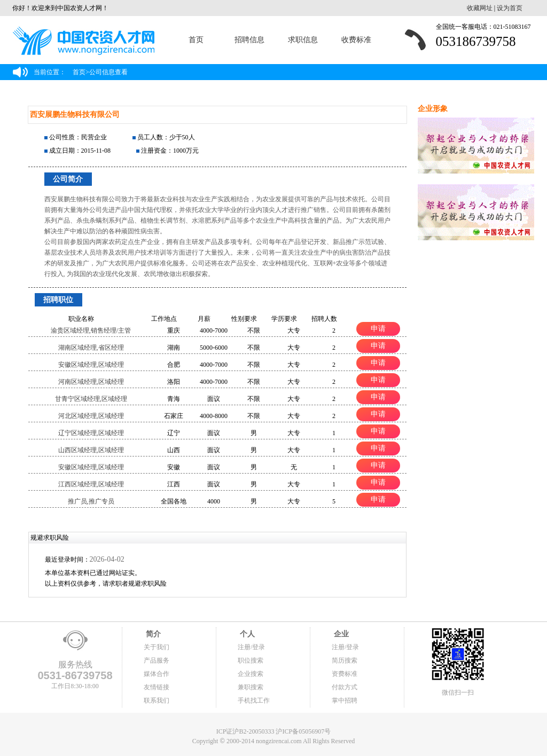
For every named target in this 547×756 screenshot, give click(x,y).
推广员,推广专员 (91, 501)
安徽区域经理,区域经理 (91, 365)
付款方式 (345, 687)
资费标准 (345, 674)
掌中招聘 (345, 700)
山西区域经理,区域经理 (91, 450)
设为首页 (510, 8)
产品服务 (157, 660)
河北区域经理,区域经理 (91, 416)
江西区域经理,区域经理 (91, 484)
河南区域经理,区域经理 (91, 382)
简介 (152, 634)
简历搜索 (345, 660)
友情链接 (157, 687)
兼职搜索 (251, 687)
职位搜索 (251, 660)
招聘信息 (249, 40)
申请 (378, 328)
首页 (196, 40)
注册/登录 (251, 647)
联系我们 (157, 700)
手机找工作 (254, 700)
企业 (340, 634)
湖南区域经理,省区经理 (91, 348)
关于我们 (157, 647)
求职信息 (303, 40)
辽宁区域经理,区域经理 (91, 433)
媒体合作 (157, 674)
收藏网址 (480, 8)
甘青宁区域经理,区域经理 (91, 399)
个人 (246, 634)
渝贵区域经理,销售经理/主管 (91, 330)
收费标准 (356, 40)
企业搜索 (251, 674)
